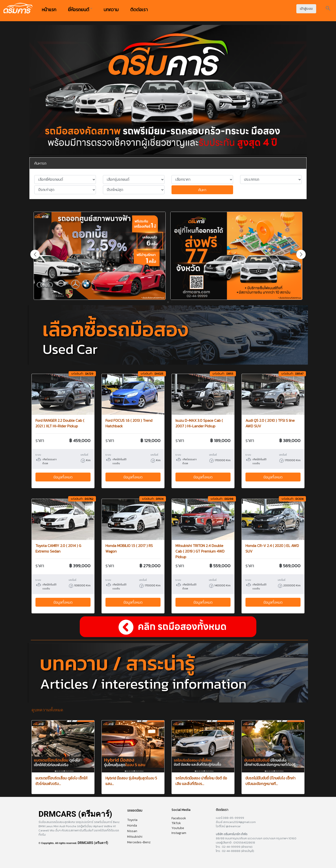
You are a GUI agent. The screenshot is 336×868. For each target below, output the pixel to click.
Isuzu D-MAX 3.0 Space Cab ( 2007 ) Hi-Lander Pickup (199, 423)
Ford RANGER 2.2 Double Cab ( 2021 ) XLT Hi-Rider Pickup (60, 423)
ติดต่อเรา (139, 10)
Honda (132, 825)
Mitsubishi (135, 837)
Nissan (132, 831)
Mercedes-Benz (139, 842)
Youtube (178, 828)
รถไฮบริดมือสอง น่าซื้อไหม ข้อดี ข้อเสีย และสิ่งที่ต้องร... (201, 781)
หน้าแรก (49, 10)
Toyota (132, 820)
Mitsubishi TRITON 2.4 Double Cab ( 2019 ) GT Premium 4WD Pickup (200, 551)
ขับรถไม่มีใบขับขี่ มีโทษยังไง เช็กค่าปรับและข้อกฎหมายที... (270, 781)
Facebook (179, 818)
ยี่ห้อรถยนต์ (80, 10)
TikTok (176, 823)
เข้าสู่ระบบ (306, 9)
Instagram (179, 833)
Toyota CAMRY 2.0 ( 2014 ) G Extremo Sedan (58, 548)
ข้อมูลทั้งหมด (63, 477)
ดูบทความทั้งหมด (47, 710)
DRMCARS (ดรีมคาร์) (93, 843)
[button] (301, 254)
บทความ (111, 10)
